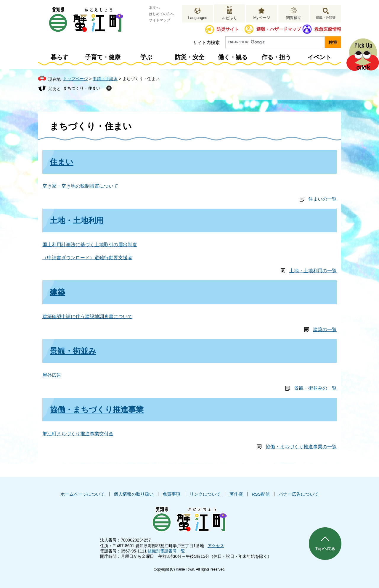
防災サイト (228, 29)
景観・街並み (73, 351)
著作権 (236, 494)
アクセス (216, 546)
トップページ (76, 79)
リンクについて (205, 494)
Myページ (261, 18)
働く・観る (233, 57)
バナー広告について (299, 494)
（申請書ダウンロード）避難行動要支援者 (87, 258)
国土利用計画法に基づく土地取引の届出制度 (90, 245)
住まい (62, 162)
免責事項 (171, 494)
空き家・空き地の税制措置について (80, 186)
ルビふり (229, 18)
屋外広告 (52, 375)
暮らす (60, 57)
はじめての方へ (161, 14)
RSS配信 (261, 494)
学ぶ (146, 57)
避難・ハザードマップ (279, 29)
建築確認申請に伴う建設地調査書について (87, 316)
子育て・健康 (103, 57)
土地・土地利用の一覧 (313, 271)
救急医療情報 (328, 29)
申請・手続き (105, 79)
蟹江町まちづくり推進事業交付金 (78, 434)
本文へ (154, 8)
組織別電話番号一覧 (166, 551)
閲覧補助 (294, 18)
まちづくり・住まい (82, 88)
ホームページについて (83, 494)
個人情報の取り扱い (134, 494)
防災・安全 (189, 57)
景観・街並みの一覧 (315, 388)
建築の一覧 (325, 330)
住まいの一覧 (322, 199)
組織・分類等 (326, 17)
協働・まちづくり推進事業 (97, 410)
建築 (57, 292)
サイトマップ (160, 20)
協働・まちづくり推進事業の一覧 (301, 447)
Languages (197, 18)
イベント (319, 57)
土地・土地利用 (77, 220)
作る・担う (276, 57)
